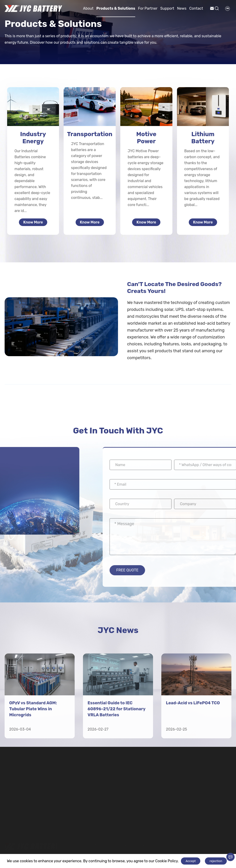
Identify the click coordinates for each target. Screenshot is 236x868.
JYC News (118, 632)
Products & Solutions (116, 8)
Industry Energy (33, 138)
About (88, 8)
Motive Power (146, 138)
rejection (216, 861)
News (182, 8)
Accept (191, 861)
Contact (196, 8)
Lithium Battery (203, 138)
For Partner (148, 8)
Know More (33, 222)
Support (167, 8)
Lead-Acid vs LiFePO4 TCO (193, 772)
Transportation (90, 134)
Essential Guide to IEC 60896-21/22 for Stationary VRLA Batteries (117, 778)
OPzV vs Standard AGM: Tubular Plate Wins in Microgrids (33, 778)
